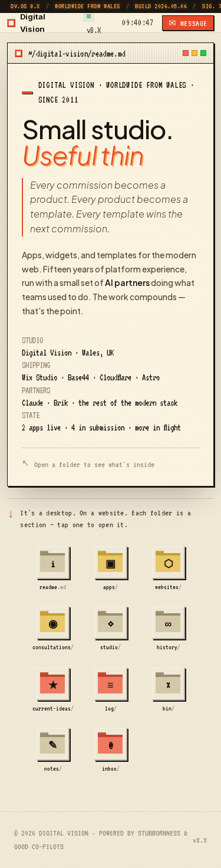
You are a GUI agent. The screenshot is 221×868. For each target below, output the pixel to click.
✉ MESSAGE (188, 23)
